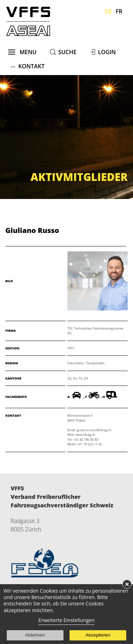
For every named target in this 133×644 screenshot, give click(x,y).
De (109, 11)
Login (107, 52)
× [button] (127, 584)
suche (67, 52)
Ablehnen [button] (35, 635)
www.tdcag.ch (85, 435)
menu (23, 52)
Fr (119, 11)
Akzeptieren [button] (98, 635)
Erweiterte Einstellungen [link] (66, 620)
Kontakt (28, 66)
